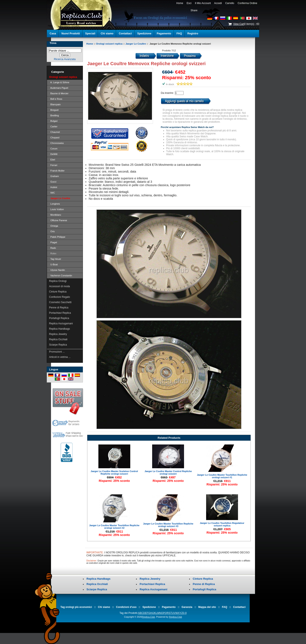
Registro (193, 34)
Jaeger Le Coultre (136, 44)
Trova (53, 43)
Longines (55, 204)
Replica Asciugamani (61, 323)
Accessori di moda (59, 286)
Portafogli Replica (59, 318)
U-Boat (53, 264)
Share (194, 10)
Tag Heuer (55, 259)
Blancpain (55, 104)
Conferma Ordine (247, 3)
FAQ (179, 34)
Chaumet (55, 132)
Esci (189, 3)
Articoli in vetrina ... (60, 357)
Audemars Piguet (59, 88)
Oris (52, 231)
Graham (54, 176)
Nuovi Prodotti (71, 34)
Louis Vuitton (56, 209)
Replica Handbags (59, 329)
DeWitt (53, 154)
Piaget (53, 242)
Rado (52, 248)
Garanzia (187, 607)
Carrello (230, 3)
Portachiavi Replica (60, 313)
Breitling (54, 115)
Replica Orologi (58, 281)
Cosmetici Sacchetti (60, 302)
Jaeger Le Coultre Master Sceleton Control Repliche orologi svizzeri (114, 472)
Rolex (53, 253)
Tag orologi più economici (76, 607)
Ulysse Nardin (57, 270)
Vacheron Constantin (61, 276)
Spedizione (144, 34)
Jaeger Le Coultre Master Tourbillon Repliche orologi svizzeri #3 (168, 525)
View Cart (239, 24)
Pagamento (164, 34)
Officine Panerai (58, 220)
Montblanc (55, 215)
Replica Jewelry (58, 334)
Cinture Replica (58, 292)
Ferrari (53, 165)
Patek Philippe (57, 237)
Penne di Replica (59, 308)
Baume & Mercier (59, 93)
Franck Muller (57, 171)
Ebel (52, 160)
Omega (54, 226)
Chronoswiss (56, 143)
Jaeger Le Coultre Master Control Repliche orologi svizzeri (168, 472)
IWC (52, 193)
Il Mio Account (203, 3)
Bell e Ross (56, 99)
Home (180, 3)
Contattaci (125, 34)
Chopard (54, 138)
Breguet (54, 110)
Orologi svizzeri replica (109, 44)
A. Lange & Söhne (59, 82)
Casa (53, 34)
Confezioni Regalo (59, 297)
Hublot (53, 187)
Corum (53, 149)
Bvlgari (53, 121)
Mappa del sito (207, 607)
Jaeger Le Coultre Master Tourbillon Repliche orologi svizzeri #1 (222, 476)
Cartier (53, 127)
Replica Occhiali (58, 339)
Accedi (218, 3)
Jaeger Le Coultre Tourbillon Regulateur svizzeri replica (222, 524)
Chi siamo (107, 34)
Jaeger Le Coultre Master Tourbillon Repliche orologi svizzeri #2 (114, 527)
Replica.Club (148, 617)
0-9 (185, 613)
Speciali (90, 34)
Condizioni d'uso (126, 607)
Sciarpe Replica (58, 345)
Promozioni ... (57, 352)
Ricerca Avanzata (65, 59)
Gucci (53, 182)
